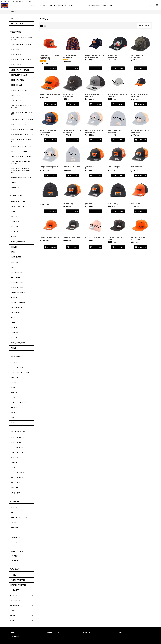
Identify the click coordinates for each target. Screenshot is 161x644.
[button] (151, 6)
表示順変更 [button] (144, 26)
